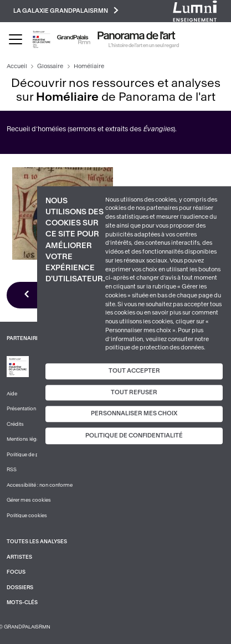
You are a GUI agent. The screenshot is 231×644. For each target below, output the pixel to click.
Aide (12, 394)
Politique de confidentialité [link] (134, 436)
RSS (12, 470)
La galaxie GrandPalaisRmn (66, 10)
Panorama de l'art (136, 36)
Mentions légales (26, 439)
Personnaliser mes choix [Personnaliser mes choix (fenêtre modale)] (134, 414)
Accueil (17, 66)
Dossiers (20, 588)
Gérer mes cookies (29, 500)
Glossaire (50, 66)
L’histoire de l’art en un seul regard (144, 45)
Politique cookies (27, 516)
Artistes (19, 557)
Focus (16, 572)
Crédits (15, 424)
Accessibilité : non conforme (40, 485)
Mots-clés (22, 602)
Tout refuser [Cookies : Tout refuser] (134, 392)
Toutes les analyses (37, 542)
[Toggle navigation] (16, 39)
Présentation (21, 409)
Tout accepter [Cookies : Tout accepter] (134, 371)
